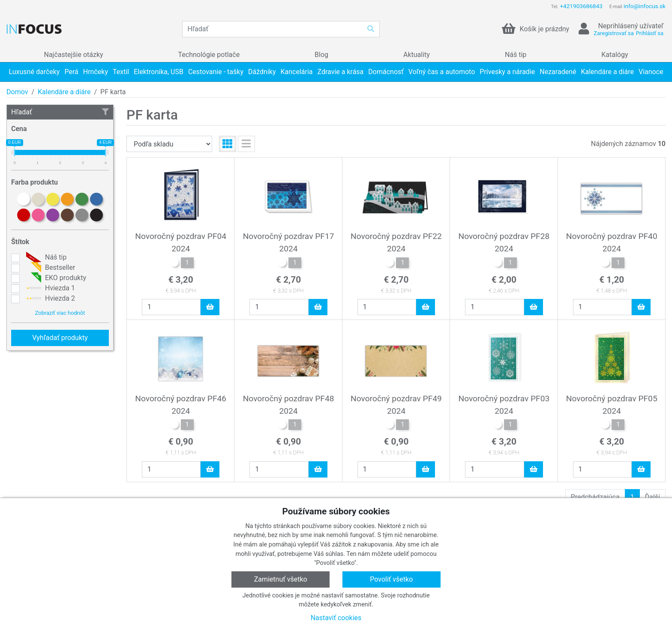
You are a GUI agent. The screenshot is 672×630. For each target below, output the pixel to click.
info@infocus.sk (645, 6)
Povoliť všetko (391, 579)
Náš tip (45, 257)
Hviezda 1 (49, 288)
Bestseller (49, 268)
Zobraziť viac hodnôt (60, 313)
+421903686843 (581, 6)
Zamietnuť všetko (281, 579)
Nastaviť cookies (336, 618)
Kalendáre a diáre (64, 92)
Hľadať (60, 112)
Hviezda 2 (49, 299)
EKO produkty (55, 278)
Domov (17, 92)
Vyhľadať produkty (60, 338)
